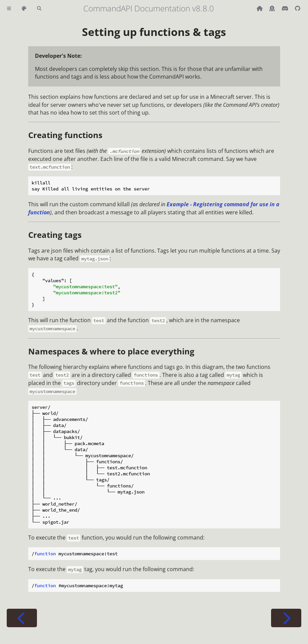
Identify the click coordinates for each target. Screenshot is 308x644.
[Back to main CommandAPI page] (260, 8)
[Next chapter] (286, 618)
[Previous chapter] (22, 618)
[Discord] (285, 8)
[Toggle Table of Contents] (9, 9)
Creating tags (55, 235)
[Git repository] (298, 8)
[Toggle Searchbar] (39, 9)
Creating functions (65, 135)
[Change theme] (24, 9)
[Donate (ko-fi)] (273, 8)
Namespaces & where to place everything (111, 351)
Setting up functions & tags (154, 32)
